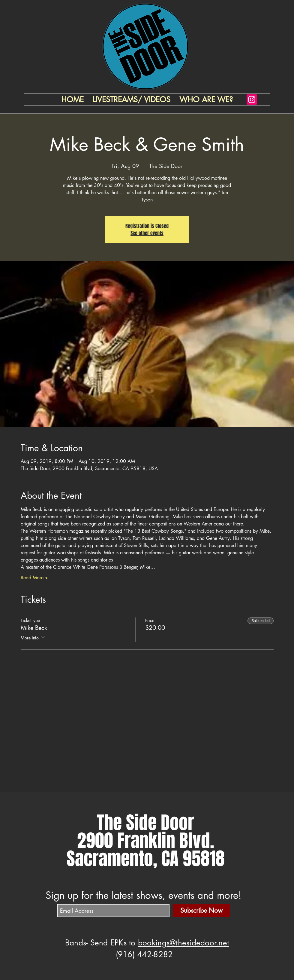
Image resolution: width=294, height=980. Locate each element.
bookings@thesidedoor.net (183, 943)
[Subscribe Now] (201, 911)
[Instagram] (252, 100)
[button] (206, 100)
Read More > (34, 578)
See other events (147, 233)
